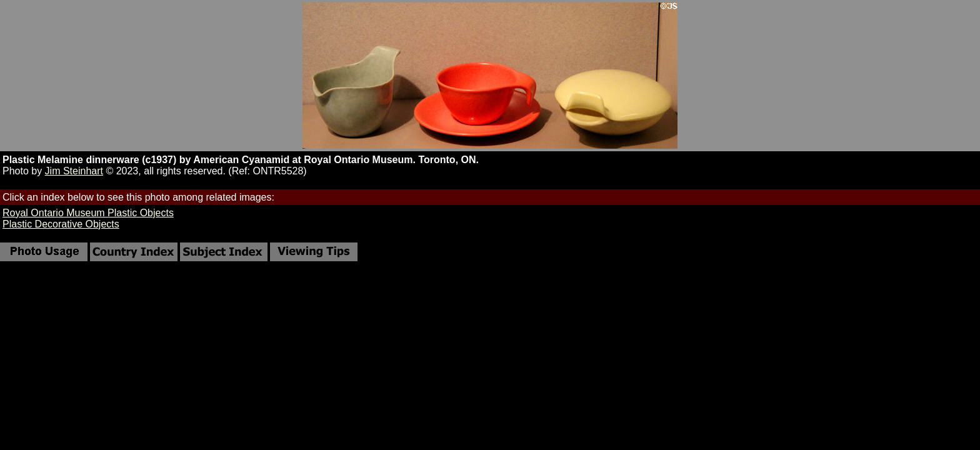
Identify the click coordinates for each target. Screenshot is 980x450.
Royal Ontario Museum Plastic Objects (88, 213)
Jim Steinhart (74, 171)
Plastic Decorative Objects (61, 224)
